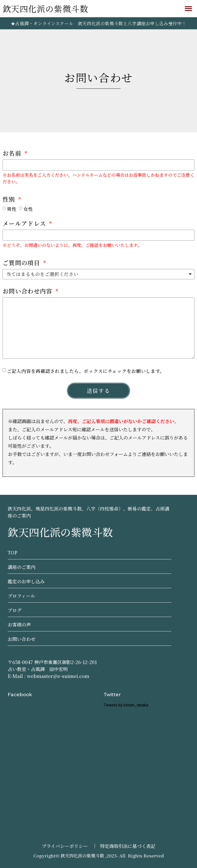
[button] (188, 9)
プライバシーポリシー (65, 846)
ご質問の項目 (22, 263)
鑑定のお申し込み (26, 581)
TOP (13, 552)
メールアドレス (25, 224)
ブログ (15, 610)
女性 (28, 209)
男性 (12, 209)
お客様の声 (19, 624)
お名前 (13, 154)
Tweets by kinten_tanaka (126, 705)
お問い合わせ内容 (28, 292)
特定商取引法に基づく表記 (128, 846)
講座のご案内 (22, 567)
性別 (10, 200)
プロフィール (21, 596)
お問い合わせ (22, 639)
